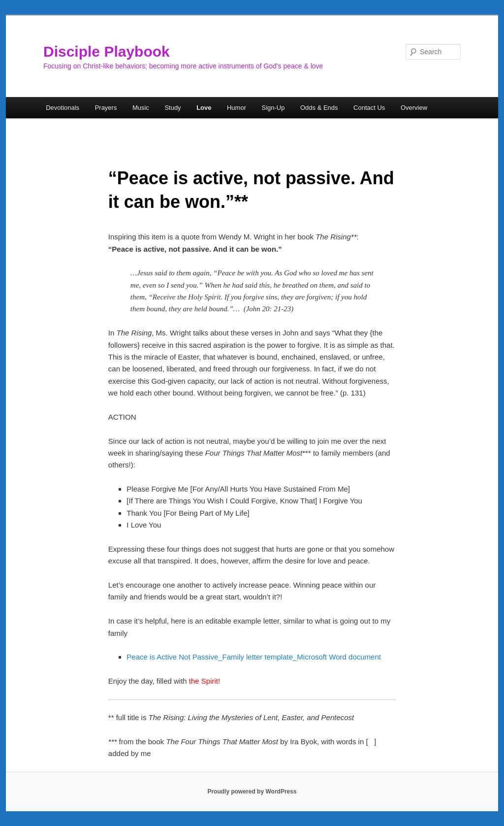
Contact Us (369, 108)
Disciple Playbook (107, 51)
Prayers (106, 108)
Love (204, 108)
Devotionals (63, 108)
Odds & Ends (319, 108)
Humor (236, 108)
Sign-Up (273, 108)
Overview (414, 108)
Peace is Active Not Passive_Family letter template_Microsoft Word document (254, 657)
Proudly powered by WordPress (252, 792)
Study (173, 108)
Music (141, 108)
